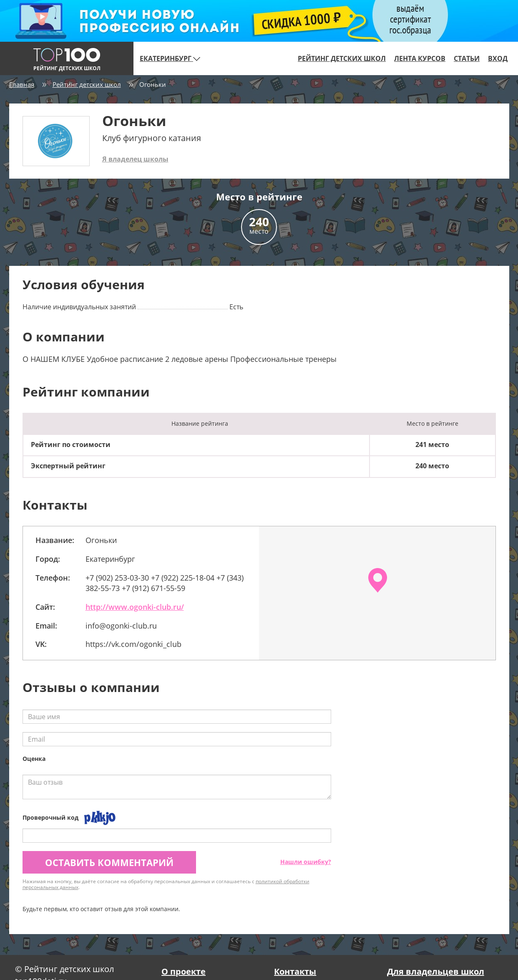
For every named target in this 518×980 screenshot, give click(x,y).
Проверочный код (50, 817)
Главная (22, 84)
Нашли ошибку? (306, 862)
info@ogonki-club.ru (121, 626)
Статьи (467, 58)
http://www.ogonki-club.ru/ (135, 607)
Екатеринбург (170, 58)
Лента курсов (420, 58)
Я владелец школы (135, 159)
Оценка (34, 759)
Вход (498, 58)
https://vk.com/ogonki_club (133, 644)
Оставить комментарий (109, 862)
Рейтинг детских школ (342, 58)
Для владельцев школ (436, 971)
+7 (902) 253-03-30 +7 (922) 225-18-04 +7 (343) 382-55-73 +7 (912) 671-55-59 (165, 583)
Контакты (295, 971)
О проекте (184, 971)
